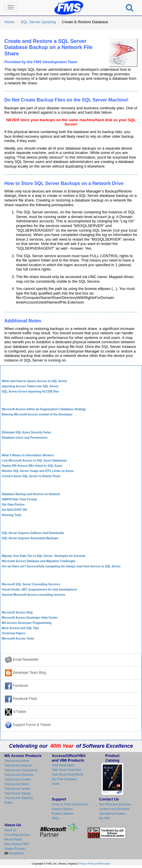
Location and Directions (114, 809)
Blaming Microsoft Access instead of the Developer (37, 414)
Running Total (11, 515)
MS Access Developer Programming (27, 623)
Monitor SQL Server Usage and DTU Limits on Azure (38, 471)
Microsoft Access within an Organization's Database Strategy (44, 409)
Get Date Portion (13, 505)
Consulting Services (17, 835)
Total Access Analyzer (18, 766)
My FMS (104, 818)
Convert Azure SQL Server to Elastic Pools (31, 476)
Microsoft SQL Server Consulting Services (31, 584)
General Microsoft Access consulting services (34, 595)
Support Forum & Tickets (28, 725)
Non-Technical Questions (115, 804)
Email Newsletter (22, 660)
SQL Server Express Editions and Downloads (33, 533)
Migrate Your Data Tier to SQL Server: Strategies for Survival (43, 556)
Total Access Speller (17, 789)
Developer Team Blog (25, 673)
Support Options (62, 809)
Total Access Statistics (19, 798)
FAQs (55, 818)
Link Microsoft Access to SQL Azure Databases (34, 461)
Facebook (17, 686)
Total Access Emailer (18, 779)
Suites (8, 803)
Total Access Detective (19, 775)
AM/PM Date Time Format (19, 499)
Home (9, 22)
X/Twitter (16, 712)
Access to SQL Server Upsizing (71, 372)
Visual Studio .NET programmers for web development (39, 590)
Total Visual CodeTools (66, 770)
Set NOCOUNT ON (14, 510)
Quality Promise (15, 849)
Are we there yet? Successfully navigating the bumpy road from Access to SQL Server (61, 566)
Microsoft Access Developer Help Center (30, 618)
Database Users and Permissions (25, 438)
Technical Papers (14, 633)
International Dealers (112, 814)
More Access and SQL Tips (20, 628)
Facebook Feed (21, 699)
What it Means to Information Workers (28, 455)
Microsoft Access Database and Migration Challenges (39, 561)
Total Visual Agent (63, 765)
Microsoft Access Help (17, 612)
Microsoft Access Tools (18, 639)
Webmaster (104, 864)
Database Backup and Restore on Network (31, 494)
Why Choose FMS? (17, 844)
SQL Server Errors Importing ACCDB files (30, 392)
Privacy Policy (87, 864)
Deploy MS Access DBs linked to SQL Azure (32, 466)
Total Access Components (21, 770)
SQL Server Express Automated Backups (30, 538)
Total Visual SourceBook (67, 775)
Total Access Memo (17, 784)
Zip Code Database (64, 779)
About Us (10, 830)
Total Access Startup (18, 793)
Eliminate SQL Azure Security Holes (26, 432)
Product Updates (63, 814)
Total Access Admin (17, 761)
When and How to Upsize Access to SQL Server (35, 381)
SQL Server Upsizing (38, 22)
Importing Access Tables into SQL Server (30, 386)
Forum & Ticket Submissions (70, 804)
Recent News (13, 839)
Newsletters (16, 853)
